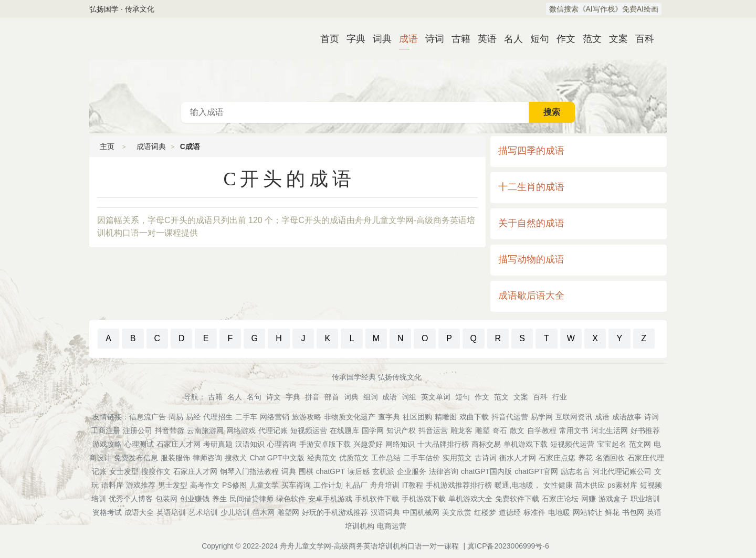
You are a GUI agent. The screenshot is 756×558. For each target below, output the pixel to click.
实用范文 (457, 458)
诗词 (430, 39)
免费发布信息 (136, 458)
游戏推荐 (141, 485)
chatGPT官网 (536, 471)
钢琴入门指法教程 (249, 471)
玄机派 (383, 471)
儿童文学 (264, 485)
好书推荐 (645, 430)
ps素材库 (622, 485)
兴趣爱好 (368, 444)
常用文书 (574, 430)
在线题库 (344, 430)
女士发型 (124, 471)
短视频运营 (309, 430)
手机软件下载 (377, 499)
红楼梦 (485, 512)
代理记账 (273, 430)
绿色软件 (291, 499)
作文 (562, 39)
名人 (509, 39)
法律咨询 (444, 471)
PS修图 (234, 485)
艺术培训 (203, 512)
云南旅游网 (205, 430)
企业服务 (412, 471)
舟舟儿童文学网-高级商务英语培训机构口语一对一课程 (369, 546)
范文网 (640, 444)
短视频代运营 (572, 444)
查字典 (389, 417)
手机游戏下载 (424, 499)
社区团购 (417, 417)
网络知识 (400, 444)
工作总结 (386, 458)
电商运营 (392, 526)
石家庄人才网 (178, 444)
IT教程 (413, 485)
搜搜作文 (156, 471)
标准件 (534, 512)
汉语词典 (385, 512)
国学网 (373, 430)
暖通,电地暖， (518, 485)
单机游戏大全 (470, 499)
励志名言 (575, 471)
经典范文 (322, 458)
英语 (483, 39)
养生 (219, 499)
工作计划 (328, 485)
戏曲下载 (474, 417)
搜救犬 (236, 458)
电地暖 (559, 512)
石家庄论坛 (560, 499)
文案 (614, 39)
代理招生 (218, 417)
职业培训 (645, 499)
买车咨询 (296, 485)
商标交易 (486, 444)
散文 (517, 430)
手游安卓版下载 (325, 444)
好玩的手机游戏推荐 (335, 512)
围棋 (306, 471)
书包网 (633, 512)
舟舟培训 (385, 485)
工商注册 (106, 430)
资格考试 (107, 512)
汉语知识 (250, 444)
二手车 (246, 417)
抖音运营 (433, 430)
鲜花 (612, 512)
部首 (332, 397)
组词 (371, 397)
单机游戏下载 (526, 444)
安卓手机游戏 (330, 499)
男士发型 (173, 485)
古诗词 (486, 458)
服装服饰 (175, 458)
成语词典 (378, 60)
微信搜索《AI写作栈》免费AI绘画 (604, 9)
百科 (640, 39)
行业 (560, 397)
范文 (588, 39)
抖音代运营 (510, 417)
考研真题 (218, 444)
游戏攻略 (107, 444)
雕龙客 (461, 430)
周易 (176, 417)
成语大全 (139, 512)
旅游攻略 (307, 417)
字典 (352, 39)
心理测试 (139, 444)
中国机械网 (421, 512)
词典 (378, 39)
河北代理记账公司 (622, 471)
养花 (585, 458)
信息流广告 (148, 417)
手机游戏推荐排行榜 (459, 485)
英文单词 (436, 397)
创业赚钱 (195, 499)
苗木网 (264, 512)
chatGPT (330, 471)
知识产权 (401, 430)
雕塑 (482, 430)
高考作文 (205, 485)
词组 (409, 397)
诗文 (274, 397)
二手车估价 (422, 458)
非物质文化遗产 (350, 417)
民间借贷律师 (251, 499)
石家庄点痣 (557, 458)
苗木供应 (590, 485)
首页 (325, 39)
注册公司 (138, 430)
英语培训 (171, 512)
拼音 (312, 397)
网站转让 (587, 512)
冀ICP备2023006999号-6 (508, 546)
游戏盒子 (613, 499)
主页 (107, 146)
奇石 (500, 430)
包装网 (166, 499)
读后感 (359, 471)
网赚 (589, 499)
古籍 (457, 39)
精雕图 (446, 417)
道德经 (510, 512)
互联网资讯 (574, 417)
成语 (404, 39)
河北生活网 (610, 430)
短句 (535, 39)
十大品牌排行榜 (443, 444)
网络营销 (275, 417)
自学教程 (542, 430)
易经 (193, 417)
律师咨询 (207, 458)
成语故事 (627, 417)
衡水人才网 (518, 458)
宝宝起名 (612, 444)
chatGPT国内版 (486, 471)
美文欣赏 (457, 512)
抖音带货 (170, 430)
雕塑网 (288, 512)
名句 (254, 397)
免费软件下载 (517, 499)
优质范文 (354, 458)
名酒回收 (610, 458)
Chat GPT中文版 (277, 458)
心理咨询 (282, 444)
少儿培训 (235, 512)
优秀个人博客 (131, 499)
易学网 (542, 417)
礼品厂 (356, 485)
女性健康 (558, 485)
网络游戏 (241, 430)
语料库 (112, 485)
